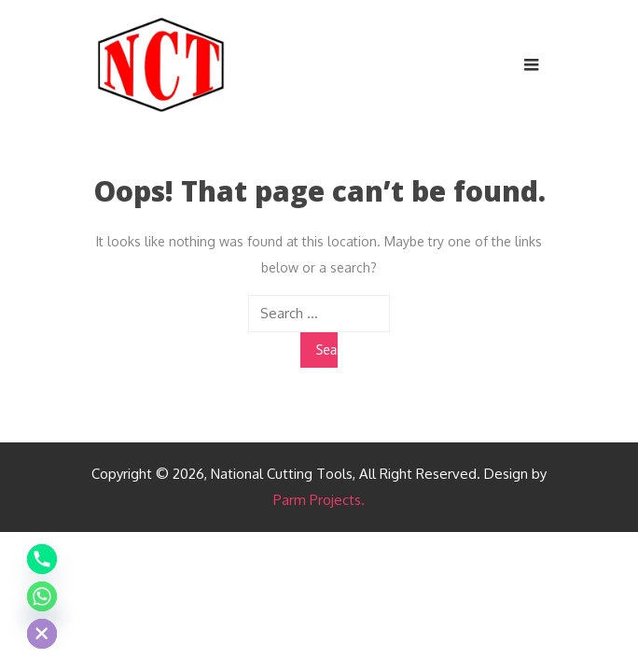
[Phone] (42, 559)
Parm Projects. (319, 500)
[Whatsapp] (42, 596)
